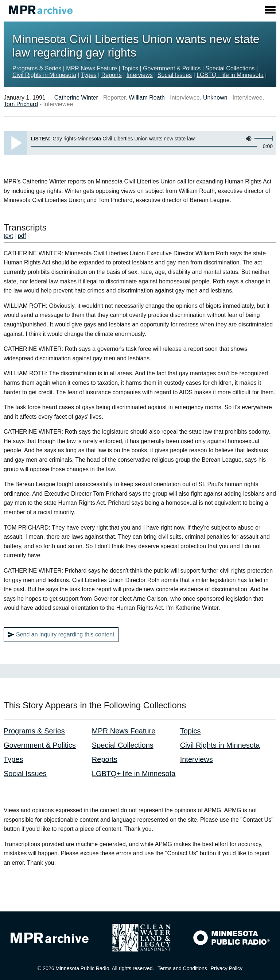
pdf (22, 236)
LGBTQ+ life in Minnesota (230, 75)
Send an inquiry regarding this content (61, 635)
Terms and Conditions (182, 968)
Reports (112, 75)
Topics (130, 68)
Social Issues (175, 75)
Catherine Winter (76, 98)
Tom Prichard (21, 104)
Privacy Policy (227, 968)
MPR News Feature (92, 68)
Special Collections (230, 68)
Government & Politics (172, 68)
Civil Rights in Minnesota (44, 75)
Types (89, 75)
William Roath (147, 98)
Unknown (215, 98)
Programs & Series (37, 68)
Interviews (140, 75)
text (8, 236)
